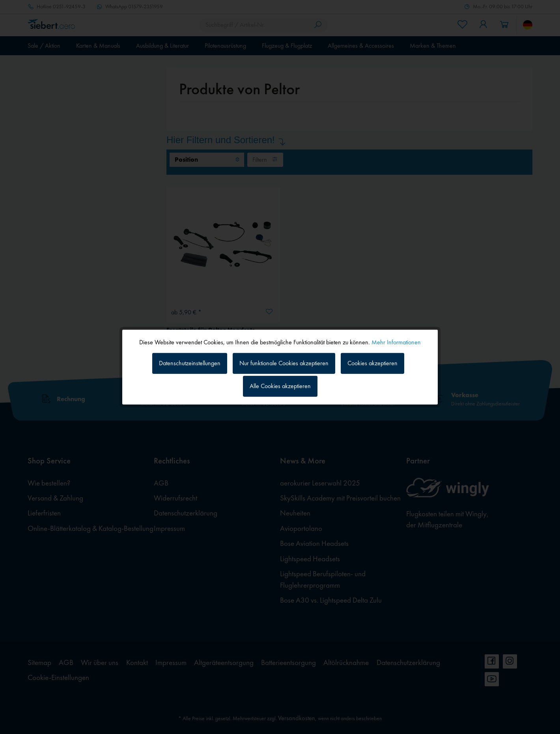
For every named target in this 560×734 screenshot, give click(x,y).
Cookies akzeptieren (372, 363)
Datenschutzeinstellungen (190, 363)
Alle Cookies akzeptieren (280, 386)
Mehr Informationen (396, 342)
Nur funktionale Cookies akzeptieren (284, 363)
